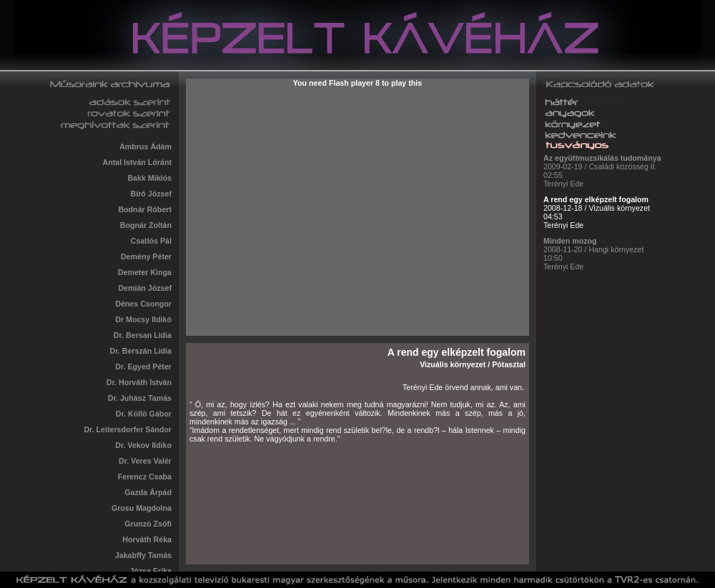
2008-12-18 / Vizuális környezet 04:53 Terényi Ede (597, 210)
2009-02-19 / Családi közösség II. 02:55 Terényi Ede (602, 169)
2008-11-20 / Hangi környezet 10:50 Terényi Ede (593, 252)
